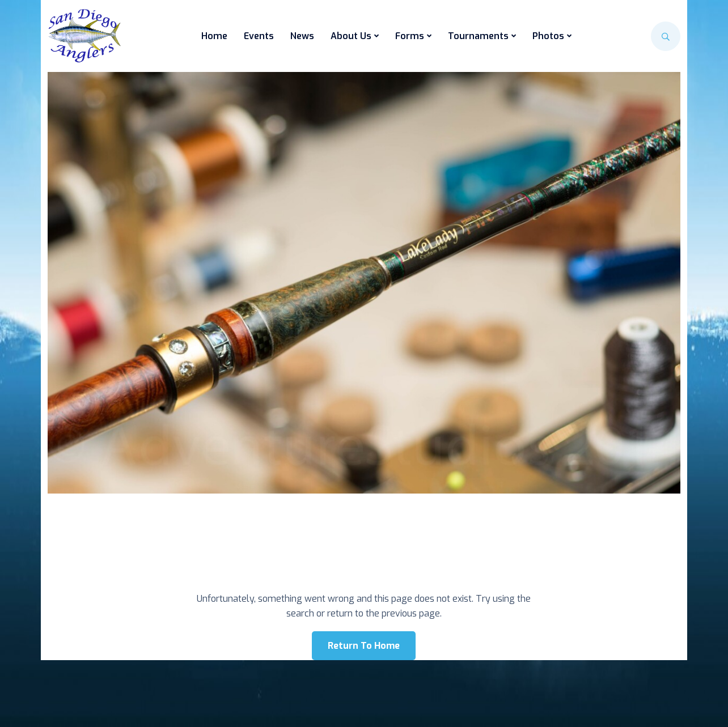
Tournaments (478, 36)
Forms (410, 36)
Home (214, 36)
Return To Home (364, 646)
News (302, 36)
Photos (548, 36)
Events (259, 36)
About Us (351, 36)
